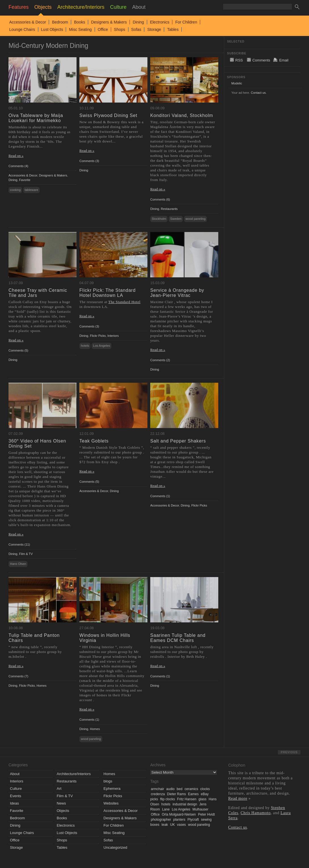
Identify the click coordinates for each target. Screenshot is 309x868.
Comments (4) (18, 166)
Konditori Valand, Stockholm (182, 115)
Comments (261, 60)
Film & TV (26, 554)
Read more (238, 798)
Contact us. (259, 93)
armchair (157, 789)
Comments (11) (19, 544)
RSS (239, 60)
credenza (158, 794)
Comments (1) (160, 496)
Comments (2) (160, 360)
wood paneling (195, 219)
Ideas (14, 803)
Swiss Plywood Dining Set (108, 115)
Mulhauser (200, 809)
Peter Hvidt (206, 814)
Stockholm (159, 219)
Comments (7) (18, 676)
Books (80, 22)
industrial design (185, 804)
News (61, 803)
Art (59, 789)
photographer (161, 820)
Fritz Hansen (187, 799)
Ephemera (112, 789)
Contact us (238, 827)
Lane (166, 809)
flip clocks (168, 799)
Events (16, 796)
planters (179, 820)
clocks (205, 789)
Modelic (237, 83)
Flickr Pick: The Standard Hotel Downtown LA (107, 293)
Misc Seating (80, 29)
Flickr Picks (98, 336)
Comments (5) (18, 350)
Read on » (16, 156)
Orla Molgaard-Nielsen (179, 814)
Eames (193, 794)
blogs (108, 781)
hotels (85, 346)
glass (202, 799)
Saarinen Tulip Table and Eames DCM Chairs (178, 638)
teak (165, 825)
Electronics (160, 22)
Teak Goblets (94, 441)
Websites (111, 803)
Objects (63, 811)
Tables (173, 29)
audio (170, 789)
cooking (15, 190)
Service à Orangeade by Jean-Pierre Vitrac (177, 293)
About (15, 774)
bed (179, 789)
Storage (154, 29)
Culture (16, 789)
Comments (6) (160, 199)
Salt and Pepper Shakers (178, 441)
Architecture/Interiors (74, 774)
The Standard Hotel (124, 302)
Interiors (113, 336)
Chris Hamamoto (256, 813)
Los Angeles (101, 346)
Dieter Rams (176, 794)
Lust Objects (52, 29)
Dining (138, 22)
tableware (31, 190)
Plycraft (193, 820)
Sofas (136, 29)
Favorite (25, 180)
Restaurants (169, 209)
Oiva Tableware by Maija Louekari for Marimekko (36, 118)
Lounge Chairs (22, 29)
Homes (42, 686)
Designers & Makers (109, 22)
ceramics (191, 789)
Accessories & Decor (28, 22)
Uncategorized (115, 847)
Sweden (176, 219)
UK (173, 825)
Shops (120, 29)
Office (103, 29)
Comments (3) (89, 161)
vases (181, 825)
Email (284, 60)
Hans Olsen (18, 564)
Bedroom (60, 22)
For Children (186, 22)
